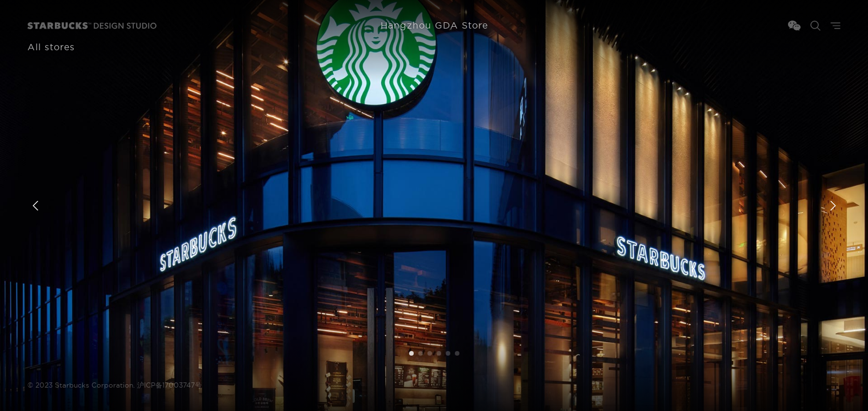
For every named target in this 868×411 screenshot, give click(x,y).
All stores (51, 47)
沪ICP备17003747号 (169, 385)
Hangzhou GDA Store (434, 26)
